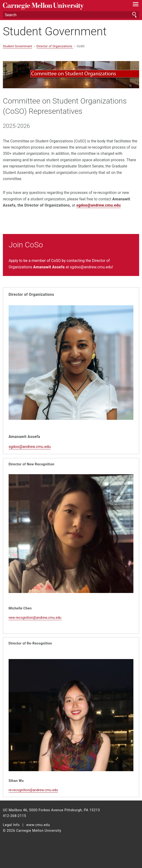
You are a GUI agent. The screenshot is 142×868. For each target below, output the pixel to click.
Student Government (55, 31)
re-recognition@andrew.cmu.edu (33, 790)
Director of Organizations (55, 46)
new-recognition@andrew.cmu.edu (35, 618)
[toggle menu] (136, 5)
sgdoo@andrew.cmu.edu (98, 205)
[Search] (71, 15)
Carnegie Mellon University (61, 6)
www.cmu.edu (38, 825)
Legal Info (11, 825)
